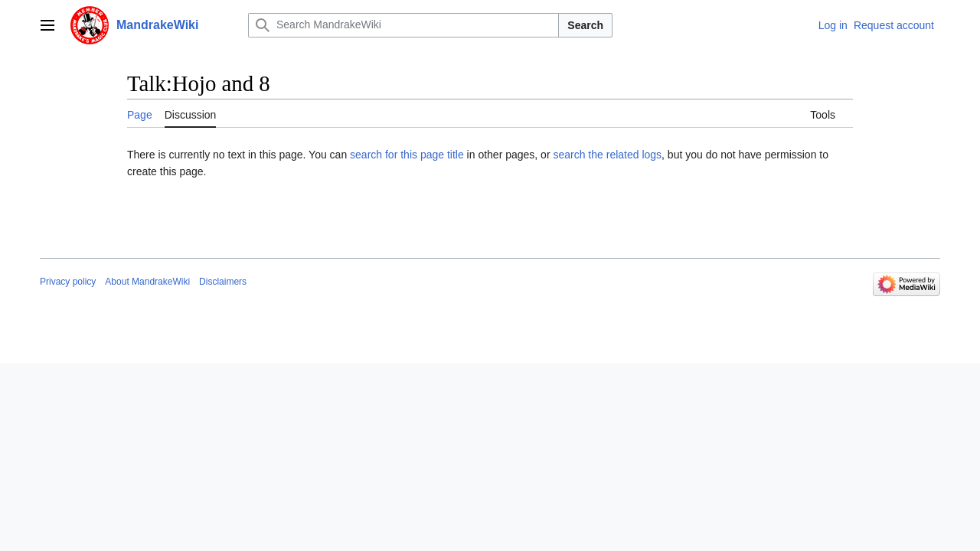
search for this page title (407, 155)
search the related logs (607, 155)
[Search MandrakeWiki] (403, 25)
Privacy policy (68, 282)
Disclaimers (223, 282)
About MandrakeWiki (147, 282)
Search (585, 25)
